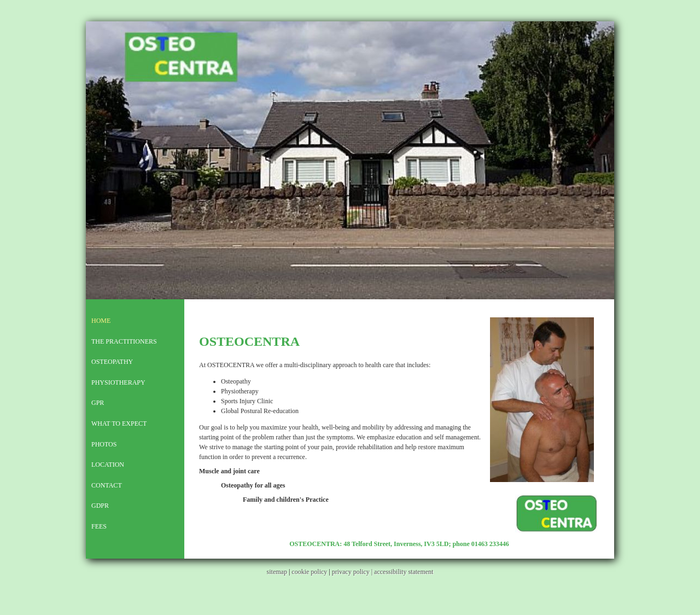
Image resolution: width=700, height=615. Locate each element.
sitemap (277, 572)
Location (108, 465)
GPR (98, 403)
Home (101, 321)
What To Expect (119, 423)
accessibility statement (404, 572)
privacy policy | (353, 572)
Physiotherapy (118, 382)
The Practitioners (124, 341)
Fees (99, 526)
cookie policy (309, 572)
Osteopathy (112, 362)
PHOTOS (104, 444)
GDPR (100, 506)
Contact (107, 485)
